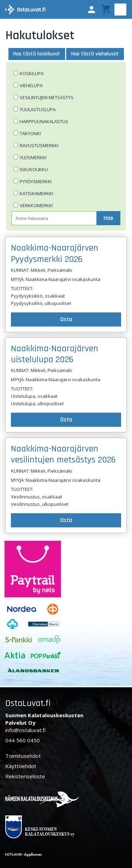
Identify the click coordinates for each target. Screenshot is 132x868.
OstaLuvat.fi (28, 703)
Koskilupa (32, 73)
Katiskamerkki (36, 193)
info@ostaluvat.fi (26, 730)
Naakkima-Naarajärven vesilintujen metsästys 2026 (63, 454)
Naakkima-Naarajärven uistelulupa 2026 (55, 354)
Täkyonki (30, 133)
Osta (66, 319)
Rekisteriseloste (25, 776)
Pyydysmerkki (36, 181)
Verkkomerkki (36, 205)
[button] (92, 10)
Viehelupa (31, 85)
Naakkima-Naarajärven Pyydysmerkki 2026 (55, 253)
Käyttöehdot (21, 766)
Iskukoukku (34, 169)
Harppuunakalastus (44, 121)
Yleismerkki (33, 157)
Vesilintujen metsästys (47, 97)
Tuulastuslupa (38, 109)
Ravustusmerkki (39, 145)
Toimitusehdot (23, 756)
